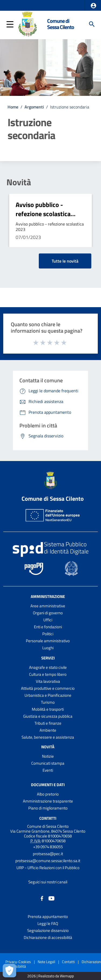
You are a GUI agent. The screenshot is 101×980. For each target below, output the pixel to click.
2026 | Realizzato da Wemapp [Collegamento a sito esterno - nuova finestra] (50, 976)
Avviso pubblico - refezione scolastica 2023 (43, 214)
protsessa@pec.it (48, 854)
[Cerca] (92, 24)
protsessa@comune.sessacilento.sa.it (48, 861)
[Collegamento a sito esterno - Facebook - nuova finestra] (42, 898)
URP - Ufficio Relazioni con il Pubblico (48, 868)
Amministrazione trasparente (48, 801)
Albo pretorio (48, 794)
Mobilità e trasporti (48, 709)
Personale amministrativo (48, 641)
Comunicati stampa (48, 763)
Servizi (48, 658)
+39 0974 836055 (48, 847)
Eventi (48, 770)
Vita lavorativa (48, 681)
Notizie (48, 756)
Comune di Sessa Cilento (61, 24)
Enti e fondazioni (48, 627)
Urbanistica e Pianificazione (48, 695)
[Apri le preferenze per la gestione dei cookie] (9, 971)
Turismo (48, 702)
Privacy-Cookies (18, 962)
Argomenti (34, 107)
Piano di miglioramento (48, 808)
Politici (48, 634)
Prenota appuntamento (48, 917)
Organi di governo (48, 613)
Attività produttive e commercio (48, 688)
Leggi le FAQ (48, 923)
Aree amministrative (48, 606)
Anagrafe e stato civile (48, 667)
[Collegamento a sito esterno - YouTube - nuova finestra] (51, 898)
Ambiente (48, 730)
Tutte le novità (65, 261)
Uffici (48, 620)
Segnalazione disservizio (48, 930)
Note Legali (46, 962)
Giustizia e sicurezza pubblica (48, 716)
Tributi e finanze (48, 723)
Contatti (48, 818)
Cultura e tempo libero (48, 674)
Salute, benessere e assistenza (48, 737)
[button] (93, 6)
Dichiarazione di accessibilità (48, 937)
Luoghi (48, 648)
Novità (19, 182)
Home (13, 107)
